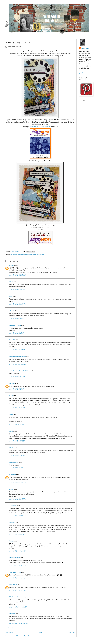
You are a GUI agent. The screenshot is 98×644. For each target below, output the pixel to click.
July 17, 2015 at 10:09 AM (18, 499)
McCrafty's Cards (15, 325)
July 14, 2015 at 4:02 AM (17, 424)
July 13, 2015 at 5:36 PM (17, 350)
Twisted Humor (32, 254)
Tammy (12, 311)
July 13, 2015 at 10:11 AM (17, 290)
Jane (11, 296)
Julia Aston (13, 506)
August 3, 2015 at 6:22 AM (18, 607)
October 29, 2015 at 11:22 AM (19, 624)
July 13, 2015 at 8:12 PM (17, 389)
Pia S (11, 431)
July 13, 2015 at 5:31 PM (17, 319)
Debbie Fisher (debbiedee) (17, 356)
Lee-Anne (12, 448)
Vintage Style (40, 254)
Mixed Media (23, 254)
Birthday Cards (14, 254)
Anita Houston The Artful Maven (20, 371)
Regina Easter (14, 462)
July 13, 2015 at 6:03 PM (18, 364)
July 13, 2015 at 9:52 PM (17, 408)
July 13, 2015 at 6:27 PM (17, 377)
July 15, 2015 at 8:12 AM (17, 456)
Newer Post (9, 632)
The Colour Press (15, 572)
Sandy (11, 489)
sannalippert (13, 585)
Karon (11, 282)
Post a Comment (13, 628)
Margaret (12, 614)
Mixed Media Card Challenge (40, 127)
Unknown (13, 475)
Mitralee (12, 383)
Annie (11, 414)
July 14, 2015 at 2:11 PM (17, 441)
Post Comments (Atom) (21, 636)
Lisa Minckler (85, 48)
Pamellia (12, 340)
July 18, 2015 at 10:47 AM (18, 516)
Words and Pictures (16, 597)
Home (40, 632)
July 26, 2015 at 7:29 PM (18, 565)
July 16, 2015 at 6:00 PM (18, 482)
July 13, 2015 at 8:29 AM (17, 275)
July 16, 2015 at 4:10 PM (17, 468)
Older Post (71, 632)
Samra (12, 265)
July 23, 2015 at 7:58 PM (18, 551)
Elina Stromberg (15, 558)
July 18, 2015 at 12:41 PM (17, 534)
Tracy (11, 541)
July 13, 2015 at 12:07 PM (18, 304)
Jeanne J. (13, 522)
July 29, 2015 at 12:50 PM (18, 590)
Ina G (11, 396)
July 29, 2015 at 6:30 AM (18, 578)
